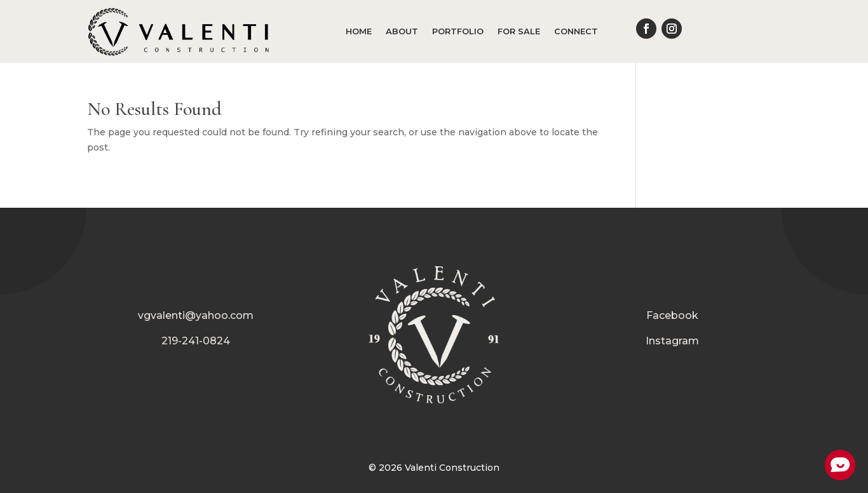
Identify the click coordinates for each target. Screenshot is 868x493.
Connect (576, 31)
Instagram (672, 341)
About (402, 31)
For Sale (519, 31)
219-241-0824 (196, 341)
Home (359, 31)
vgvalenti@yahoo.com (196, 315)
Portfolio (458, 31)
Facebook (672, 315)
